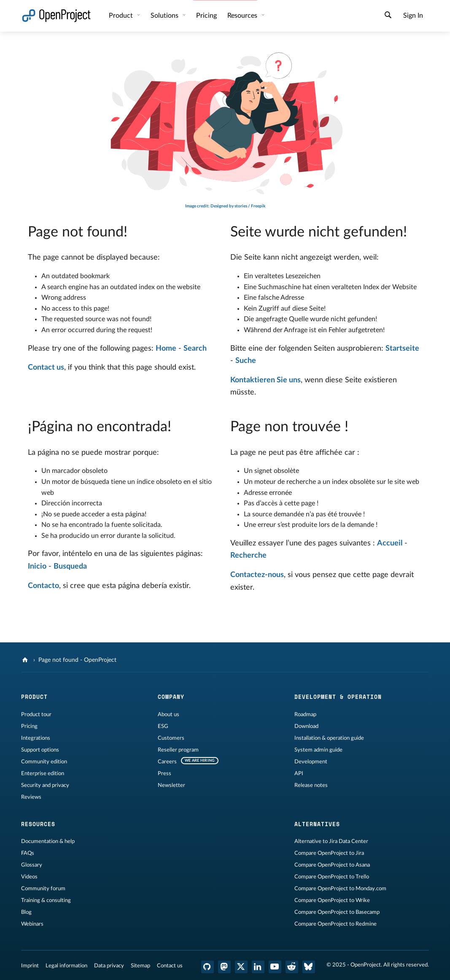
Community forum (43, 889)
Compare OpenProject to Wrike (332, 900)
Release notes (311, 785)
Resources (243, 16)
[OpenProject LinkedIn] (258, 967)
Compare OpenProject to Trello (332, 877)
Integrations (36, 738)
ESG (163, 726)
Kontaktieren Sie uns (265, 380)
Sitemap (140, 966)
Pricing (206, 16)
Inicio (37, 567)
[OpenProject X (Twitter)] (241, 967)
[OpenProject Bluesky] (309, 967)
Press (164, 773)
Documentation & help (48, 841)
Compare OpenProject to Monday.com (340, 889)
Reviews (31, 797)
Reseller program (178, 750)
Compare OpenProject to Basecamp (337, 912)
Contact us (46, 368)
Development (311, 762)
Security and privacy (45, 785)
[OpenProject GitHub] (207, 967)
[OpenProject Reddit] (292, 967)
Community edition (44, 762)
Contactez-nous (257, 575)
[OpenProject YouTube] (275, 967)
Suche (246, 361)
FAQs (28, 853)
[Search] (388, 16)
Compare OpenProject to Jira (329, 853)
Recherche (248, 556)
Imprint (30, 966)
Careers (167, 762)
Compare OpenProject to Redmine (335, 924)
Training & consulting (46, 900)
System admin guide (318, 750)
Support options (40, 750)
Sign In (413, 16)
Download (306, 726)
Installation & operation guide (329, 738)
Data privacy (109, 966)
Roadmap (305, 714)
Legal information (66, 966)
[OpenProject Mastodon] (224, 967)
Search (195, 349)
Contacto (43, 586)
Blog (26, 912)
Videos (29, 877)
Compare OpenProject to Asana (332, 865)
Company (171, 697)
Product (122, 16)
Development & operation (338, 697)
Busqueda (70, 567)
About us (168, 714)
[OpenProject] (26, 660)
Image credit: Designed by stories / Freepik (225, 206)
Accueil (390, 543)
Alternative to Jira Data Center (331, 841)
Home (166, 349)
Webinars (32, 924)
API (299, 773)
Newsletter (171, 785)
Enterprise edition (43, 773)
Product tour (36, 714)
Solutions (165, 16)
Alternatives (317, 824)
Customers (171, 738)
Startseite (402, 349)
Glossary (32, 865)
